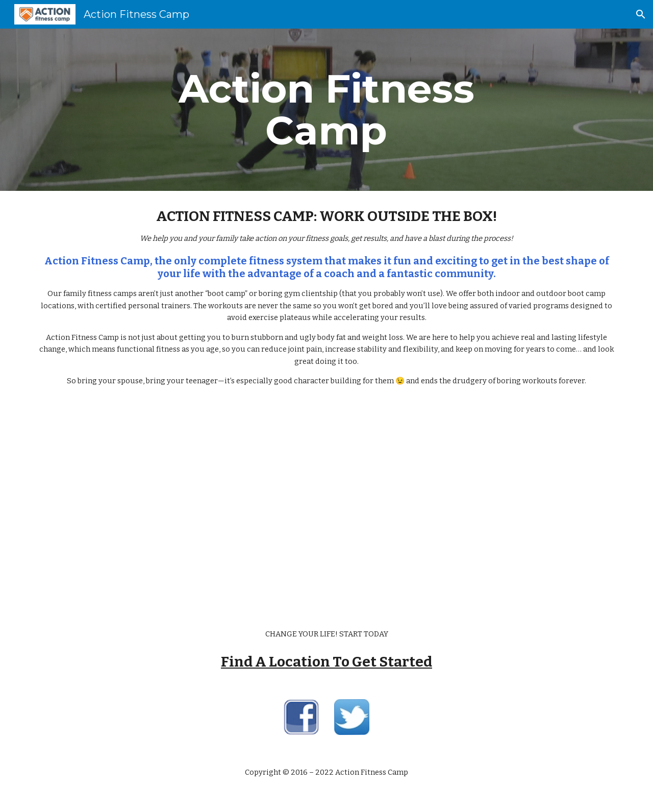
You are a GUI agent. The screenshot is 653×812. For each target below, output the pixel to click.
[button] (641, 14)
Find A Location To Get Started (326, 662)
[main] (326, 110)
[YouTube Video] (326, 508)
